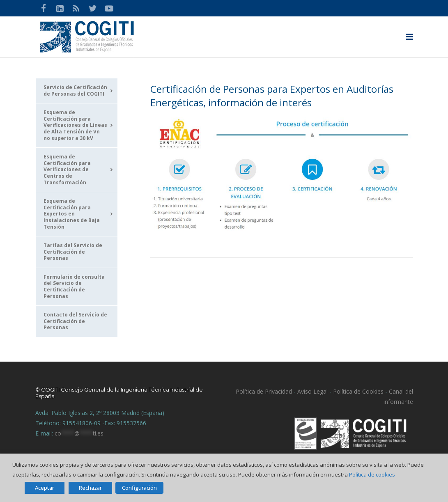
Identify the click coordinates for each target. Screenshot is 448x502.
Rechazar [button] (90, 488)
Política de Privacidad (264, 391)
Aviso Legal (312, 391)
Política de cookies (372, 474)
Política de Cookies (358, 391)
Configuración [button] (139, 488)
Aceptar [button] (45, 488)
